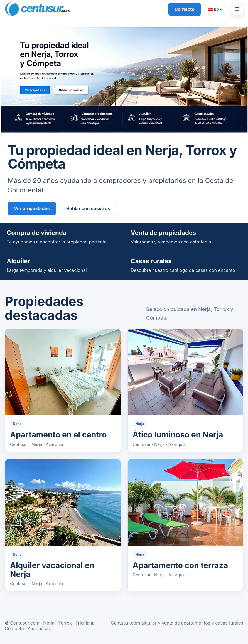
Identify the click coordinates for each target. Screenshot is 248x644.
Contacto (185, 9)
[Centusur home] (84, 9)
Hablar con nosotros (88, 208)
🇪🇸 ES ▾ (215, 9)
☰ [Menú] (237, 9)
